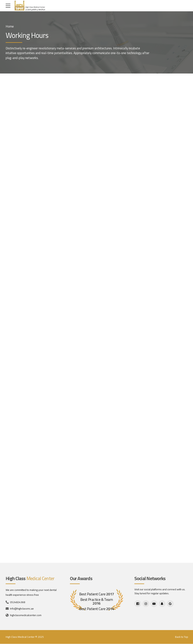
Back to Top (182, 637)
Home (10, 26)
